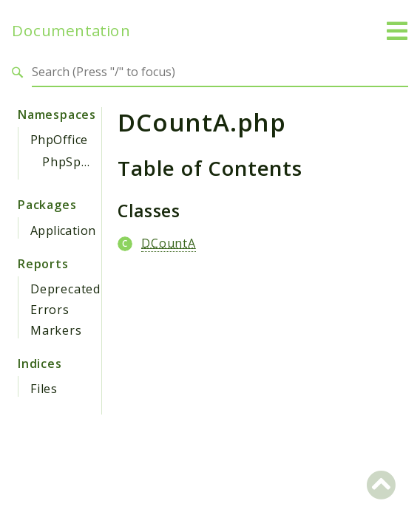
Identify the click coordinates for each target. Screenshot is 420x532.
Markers (56, 330)
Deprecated (65, 289)
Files (44, 389)
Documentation (71, 31)
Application (63, 231)
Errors (50, 310)
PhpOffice (59, 140)
